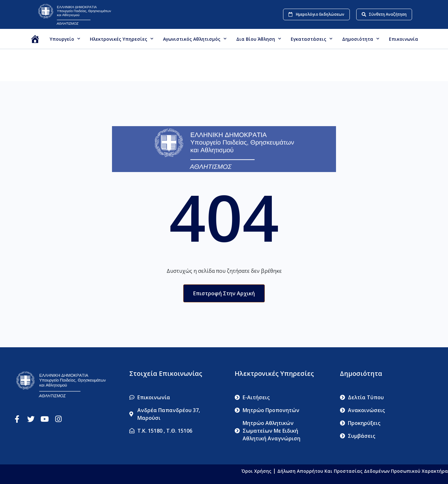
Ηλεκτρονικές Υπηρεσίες (122, 39)
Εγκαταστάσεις (312, 39)
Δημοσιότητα (361, 39)
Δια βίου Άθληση (259, 39)
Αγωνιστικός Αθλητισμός (195, 39)
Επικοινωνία (404, 39)
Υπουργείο (65, 39)
